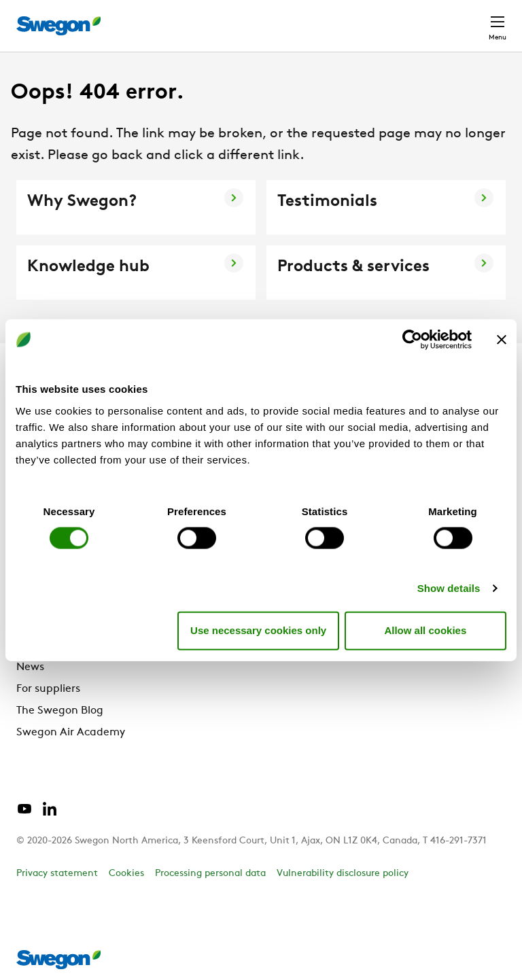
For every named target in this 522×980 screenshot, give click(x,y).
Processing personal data (210, 874)
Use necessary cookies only (258, 630)
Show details (449, 588)
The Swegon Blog (60, 711)
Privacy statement (57, 874)
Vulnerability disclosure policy (343, 874)
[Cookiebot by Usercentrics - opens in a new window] (412, 340)
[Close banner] (502, 340)
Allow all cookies (425, 630)
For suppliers (48, 689)
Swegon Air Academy (71, 733)
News (30, 667)
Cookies (126, 874)
